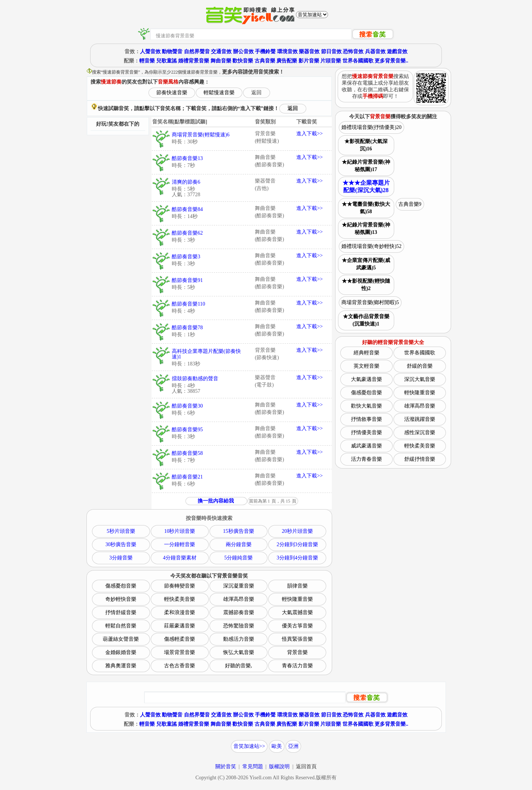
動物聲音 (172, 52)
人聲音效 (150, 52)
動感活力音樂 (239, 639)
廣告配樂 (287, 61)
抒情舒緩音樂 (121, 612)
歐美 (277, 746)
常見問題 (253, 767)
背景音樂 (297, 652)
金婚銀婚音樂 (121, 652)
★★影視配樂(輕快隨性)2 (366, 285)
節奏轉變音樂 (180, 586)
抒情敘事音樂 (366, 419)
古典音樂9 (410, 204)
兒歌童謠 (167, 61)
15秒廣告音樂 (239, 531)
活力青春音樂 (366, 459)
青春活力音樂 (297, 666)
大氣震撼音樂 (297, 612)
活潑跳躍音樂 (420, 419)
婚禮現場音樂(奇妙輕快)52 (371, 246)
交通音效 (221, 52)
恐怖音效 (353, 52)
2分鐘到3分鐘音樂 (297, 544)
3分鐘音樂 (121, 558)
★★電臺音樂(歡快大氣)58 (366, 208)
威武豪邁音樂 (366, 446)
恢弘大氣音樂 (239, 652)
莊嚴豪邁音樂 (180, 626)
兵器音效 (375, 52)
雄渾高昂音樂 (239, 599)
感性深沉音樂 (420, 433)
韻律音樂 (297, 586)
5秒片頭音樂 (121, 531)
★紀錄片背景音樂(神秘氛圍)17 (366, 166)
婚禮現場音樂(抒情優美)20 (371, 127)
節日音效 (331, 52)
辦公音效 (243, 52)
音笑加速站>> (249, 746)
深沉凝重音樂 (239, 586)
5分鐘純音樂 (238, 558)
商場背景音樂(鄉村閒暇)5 (370, 302)
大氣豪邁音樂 (366, 379)
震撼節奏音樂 (239, 612)
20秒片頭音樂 (297, 531)
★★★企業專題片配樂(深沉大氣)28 (366, 186)
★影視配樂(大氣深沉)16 (366, 145)
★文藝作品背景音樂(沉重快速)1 (366, 320)
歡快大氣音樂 (366, 406)
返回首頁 (306, 767)
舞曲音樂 (221, 61)
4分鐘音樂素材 (180, 558)
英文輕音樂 (366, 366)
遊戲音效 (397, 52)
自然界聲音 (197, 52)
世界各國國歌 (358, 61)
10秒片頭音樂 (180, 531)
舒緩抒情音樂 (420, 459)
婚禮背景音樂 (194, 61)
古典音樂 (265, 61)
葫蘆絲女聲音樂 (121, 639)
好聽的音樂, (239, 666)
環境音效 (287, 52)
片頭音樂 (331, 61)
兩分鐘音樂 (239, 544)
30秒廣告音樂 (121, 544)
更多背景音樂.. (391, 61)
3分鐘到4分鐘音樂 (297, 558)
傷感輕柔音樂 (180, 639)
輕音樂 (147, 61)
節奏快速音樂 (172, 93)
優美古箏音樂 (297, 626)
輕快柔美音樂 (180, 599)
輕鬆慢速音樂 (219, 93)
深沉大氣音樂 (420, 379)
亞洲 (293, 746)
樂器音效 (309, 52)
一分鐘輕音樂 (180, 544)
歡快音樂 (243, 61)
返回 (256, 93)
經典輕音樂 (366, 353)
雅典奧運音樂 (121, 666)
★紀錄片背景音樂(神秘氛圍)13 (366, 229)
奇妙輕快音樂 (121, 599)
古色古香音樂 (180, 666)
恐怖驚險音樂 (239, 626)
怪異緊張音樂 (297, 639)
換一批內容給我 (216, 501)
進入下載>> (310, 134)
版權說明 (279, 767)
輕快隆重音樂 (297, 599)
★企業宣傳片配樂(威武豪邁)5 (366, 264)
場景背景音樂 (180, 652)
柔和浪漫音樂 (180, 612)
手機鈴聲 (265, 52)
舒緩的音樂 (420, 366)
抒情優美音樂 (366, 433)
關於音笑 (226, 767)
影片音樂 (309, 61)
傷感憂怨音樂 (121, 586)
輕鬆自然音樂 (121, 626)
